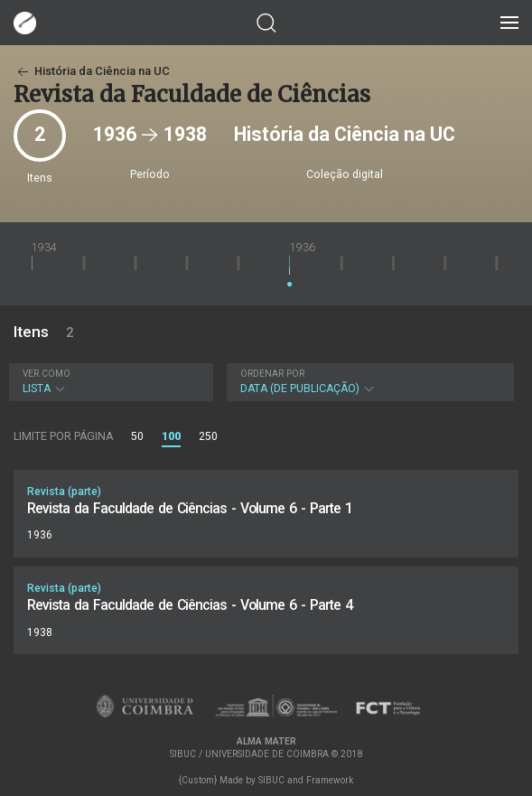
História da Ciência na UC (92, 71)
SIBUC (271, 780)
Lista (109, 382)
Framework (330, 780)
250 (208, 436)
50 (137, 436)
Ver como (47, 374)
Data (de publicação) (368, 382)
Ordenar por (272, 374)
